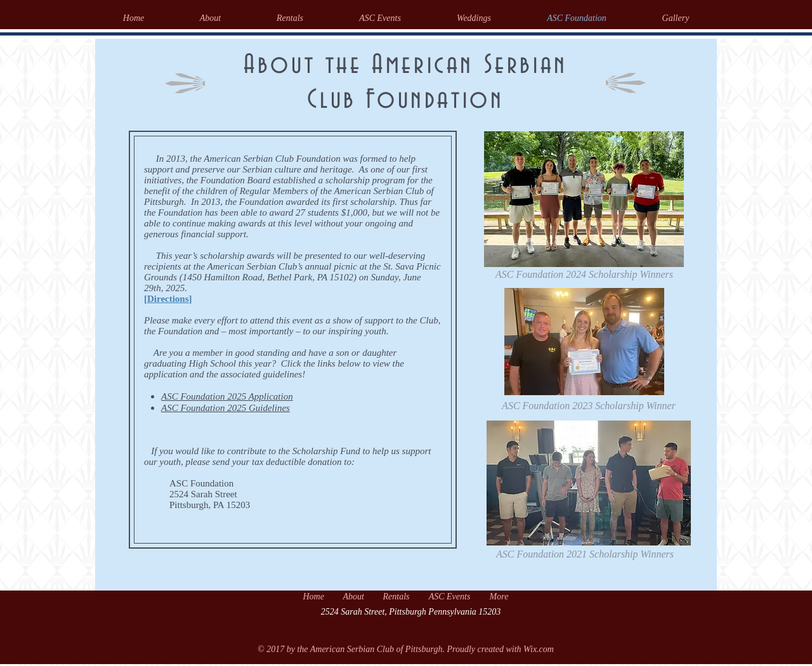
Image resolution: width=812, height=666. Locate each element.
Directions (168, 299)
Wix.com (539, 649)
